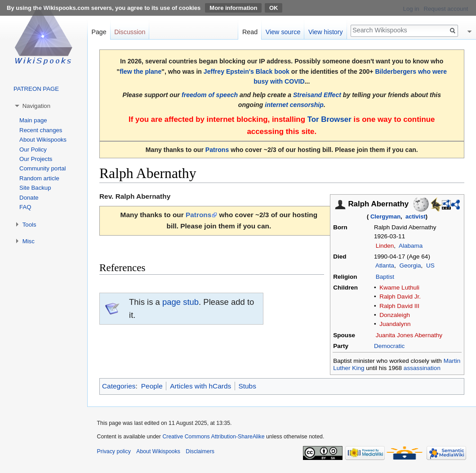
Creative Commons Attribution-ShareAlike (213, 437)
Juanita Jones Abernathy (409, 335)
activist (416, 216)
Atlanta (385, 266)
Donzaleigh (395, 315)
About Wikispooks (43, 140)
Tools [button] (29, 225)
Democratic (389, 346)
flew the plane (140, 71)
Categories (119, 386)
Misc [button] (29, 241)
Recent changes (41, 130)
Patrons (217, 150)
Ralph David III (399, 306)
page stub (180, 302)
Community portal (42, 168)
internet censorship (294, 105)
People (152, 386)
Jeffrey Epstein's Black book (247, 71)
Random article (39, 178)
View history (326, 32)
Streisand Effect (317, 95)
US (430, 266)
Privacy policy (114, 451)
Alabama (411, 246)
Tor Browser (329, 119)
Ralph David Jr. (400, 297)
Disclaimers (200, 451)
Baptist (385, 277)
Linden (385, 246)
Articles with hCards (200, 386)
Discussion (130, 32)
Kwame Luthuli (399, 288)
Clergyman (385, 216)
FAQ (25, 207)
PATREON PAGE (36, 89)
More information (233, 8)
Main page (33, 120)
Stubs (247, 386)
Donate (29, 198)
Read (250, 32)
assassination (422, 368)
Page (99, 32)
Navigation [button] (36, 106)
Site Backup (35, 188)
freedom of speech (210, 95)
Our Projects (36, 159)
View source (283, 32)
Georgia (410, 266)
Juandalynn (395, 324)
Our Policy (33, 149)
